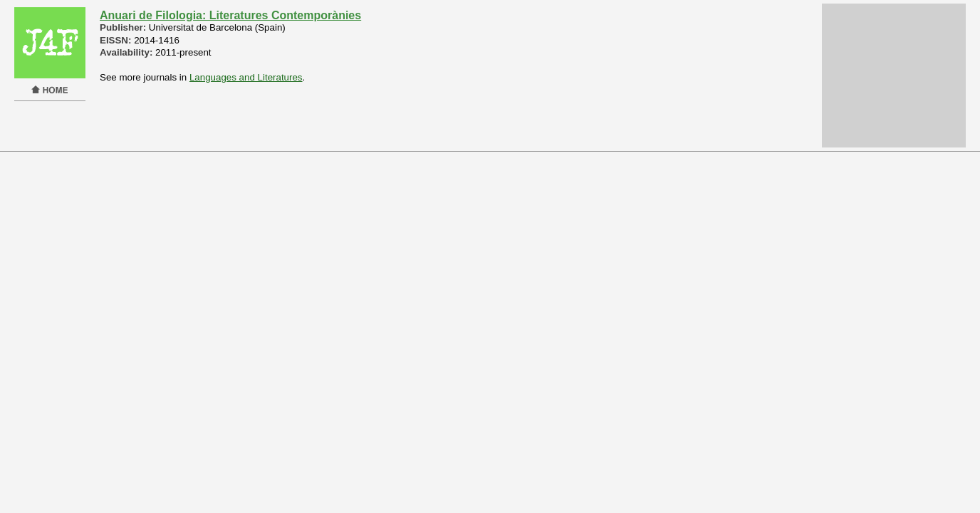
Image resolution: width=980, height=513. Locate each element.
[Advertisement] (894, 76)
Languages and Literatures (246, 77)
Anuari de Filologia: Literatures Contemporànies (230, 15)
